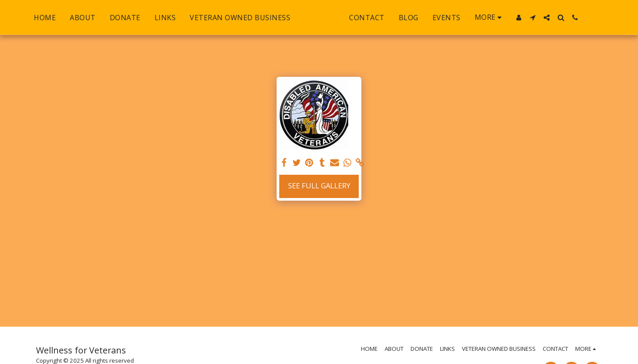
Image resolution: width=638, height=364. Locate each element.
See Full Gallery (319, 186)
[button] (551, 18)
